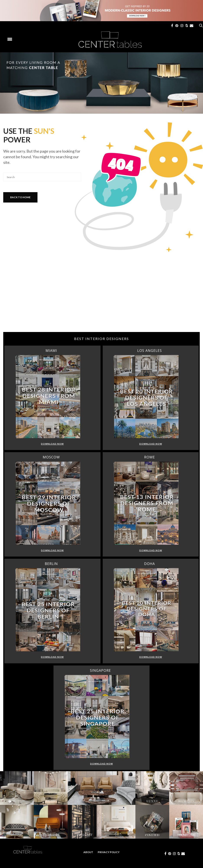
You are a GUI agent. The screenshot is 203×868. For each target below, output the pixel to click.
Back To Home (20, 197)
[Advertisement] (101, 297)
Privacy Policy (109, 852)
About (88, 852)
